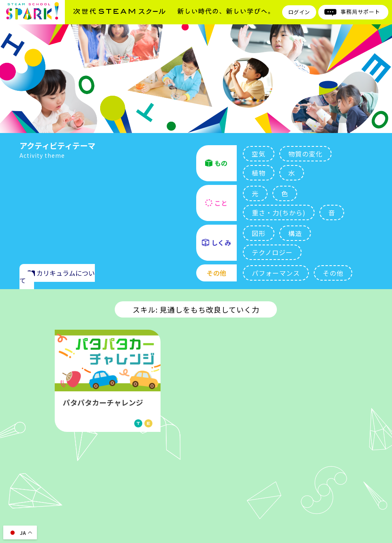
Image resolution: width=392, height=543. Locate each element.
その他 (333, 273)
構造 (295, 233)
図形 (259, 233)
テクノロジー (272, 252)
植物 (259, 173)
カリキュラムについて (57, 277)
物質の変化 (305, 154)
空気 (259, 154)
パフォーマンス (276, 273)
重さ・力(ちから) (279, 212)
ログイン (299, 12)
